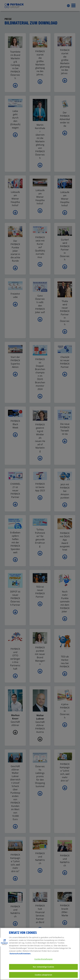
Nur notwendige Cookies (43, 970)
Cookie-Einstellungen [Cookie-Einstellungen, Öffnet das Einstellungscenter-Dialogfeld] (43, 963)
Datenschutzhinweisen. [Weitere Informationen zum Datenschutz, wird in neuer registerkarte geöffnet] (20, 957)
